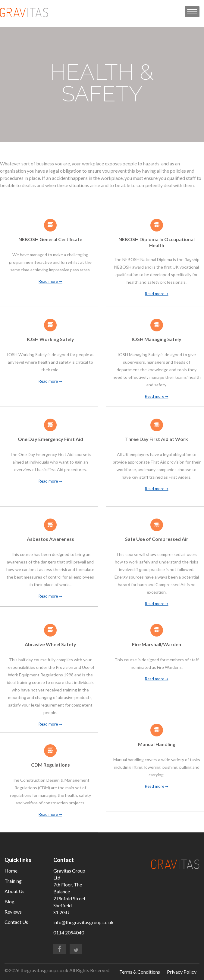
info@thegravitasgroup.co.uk (83, 922)
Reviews (13, 912)
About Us (14, 891)
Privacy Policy (182, 972)
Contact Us (16, 922)
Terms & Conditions (140, 972)
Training (13, 881)
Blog (9, 901)
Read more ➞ (50, 281)
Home (11, 871)
